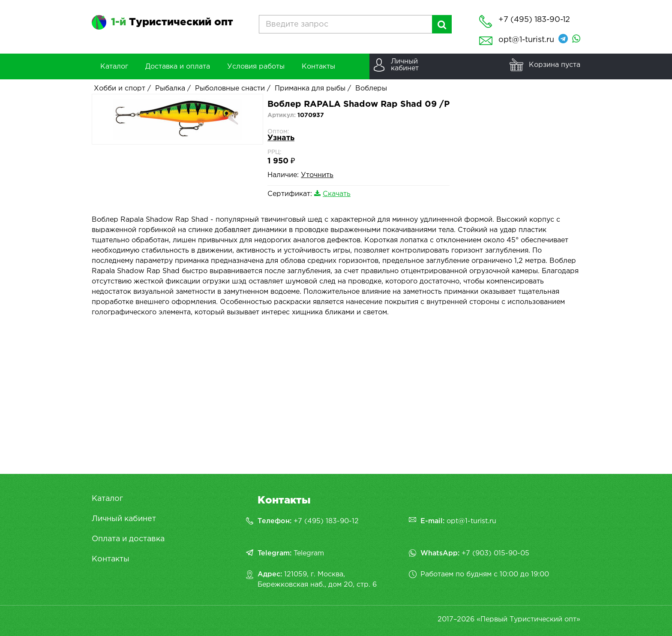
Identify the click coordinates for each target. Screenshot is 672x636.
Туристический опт (172, 22)
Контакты (111, 559)
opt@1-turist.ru (526, 40)
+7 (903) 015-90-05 (495, 553)
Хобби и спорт (120, 89)
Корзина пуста (555, 65)
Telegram (309, 553)
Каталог (107, 499)
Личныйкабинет (405, 65)
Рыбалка (170, 89)
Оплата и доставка (128, 539)
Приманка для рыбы (310, 89)
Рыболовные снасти (230, 89)
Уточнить (317, 175)
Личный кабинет (124, 519)
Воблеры (371, 89)
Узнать (281, 138)
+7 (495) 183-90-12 (326, 521)
